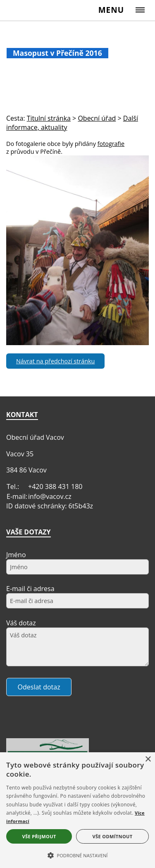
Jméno (16, 555)
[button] (77, 855)
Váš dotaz (21, 623)
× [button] (148, 759)
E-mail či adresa (30, 589)
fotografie (111, 144)
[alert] (77, 810)
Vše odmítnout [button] (113, 836)
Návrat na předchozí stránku (55, 361)
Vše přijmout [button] (39, 836)
